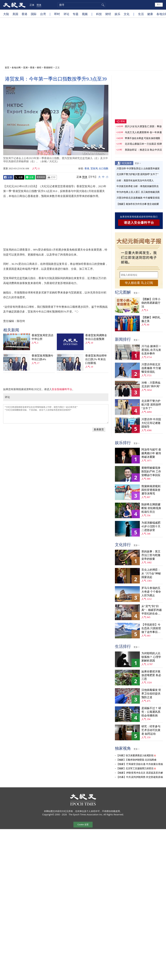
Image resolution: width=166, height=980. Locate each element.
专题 (75, 14)
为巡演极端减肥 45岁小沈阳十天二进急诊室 (151, 526)
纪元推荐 (127, 163)
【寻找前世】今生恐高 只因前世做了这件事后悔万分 (151, 629)
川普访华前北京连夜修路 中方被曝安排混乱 (151, 368)
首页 (7, 67)
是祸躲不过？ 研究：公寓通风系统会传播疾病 (151, 712)
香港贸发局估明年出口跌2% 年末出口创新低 (96, 359)
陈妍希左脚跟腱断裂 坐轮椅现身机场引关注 (151, 508)
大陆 (6, 14)
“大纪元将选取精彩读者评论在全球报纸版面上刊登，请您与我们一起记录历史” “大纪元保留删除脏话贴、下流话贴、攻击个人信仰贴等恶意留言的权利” (56, 414)
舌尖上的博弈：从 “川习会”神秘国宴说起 (151, 573)
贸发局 (94, 169)
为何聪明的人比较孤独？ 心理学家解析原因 (151, 657)
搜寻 (102, 5)
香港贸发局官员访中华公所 (42, 337)
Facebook (8, 177)
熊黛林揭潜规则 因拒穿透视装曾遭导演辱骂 (151, 490)
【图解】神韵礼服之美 (151, 319)
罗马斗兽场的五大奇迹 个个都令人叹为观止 (151, 592)
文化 (127, 14)
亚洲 (25, 67)
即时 (57, 14)
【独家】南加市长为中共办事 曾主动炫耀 (138, 204)
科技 (99, 14)
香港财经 (48, 67)
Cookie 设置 (83, 825)
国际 (34, 14)
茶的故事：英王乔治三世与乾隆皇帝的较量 (151, 555)
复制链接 (41, 177)
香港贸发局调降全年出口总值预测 (96, 337)
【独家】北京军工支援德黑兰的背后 (135, 768)
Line (30, 177)
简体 (39, 5)
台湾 (43, 14)
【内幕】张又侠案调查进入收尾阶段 (135, 755)
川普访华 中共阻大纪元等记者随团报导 (151, 423)
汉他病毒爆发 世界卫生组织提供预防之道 (151, 694)
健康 (150, 14)
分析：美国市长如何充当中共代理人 (135, 181)
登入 (159, 4)
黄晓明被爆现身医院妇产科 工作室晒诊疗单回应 (151, 472)
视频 (85, 14)
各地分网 (16, 67)
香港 (24, 14)
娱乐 (117, 14)
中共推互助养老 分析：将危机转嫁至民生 (138, 186)
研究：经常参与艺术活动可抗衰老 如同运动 (151, 730)
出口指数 (104, 169)
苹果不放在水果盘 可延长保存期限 (142, 138)
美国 (15, 14)
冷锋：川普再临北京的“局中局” (151, 385)
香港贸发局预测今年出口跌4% (42, 357)
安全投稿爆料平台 (62, 389)
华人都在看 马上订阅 (139, 283)
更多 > (138, 163)
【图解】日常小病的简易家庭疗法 (151, 303)
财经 (108, 14)
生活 (141, 14)
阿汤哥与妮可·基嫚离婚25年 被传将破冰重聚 (151, 453)
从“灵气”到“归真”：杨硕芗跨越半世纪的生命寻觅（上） (152, 610)
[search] (81, 5)
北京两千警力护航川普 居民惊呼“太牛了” (137, 174)
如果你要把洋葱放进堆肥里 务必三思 (151, 675)
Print (52, 177)
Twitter (19, 177)
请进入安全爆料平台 (139, 223)
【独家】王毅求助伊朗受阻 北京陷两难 (136, 760)
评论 (66, 14)
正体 (32, 5)
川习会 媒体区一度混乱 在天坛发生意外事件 (151, 350)
